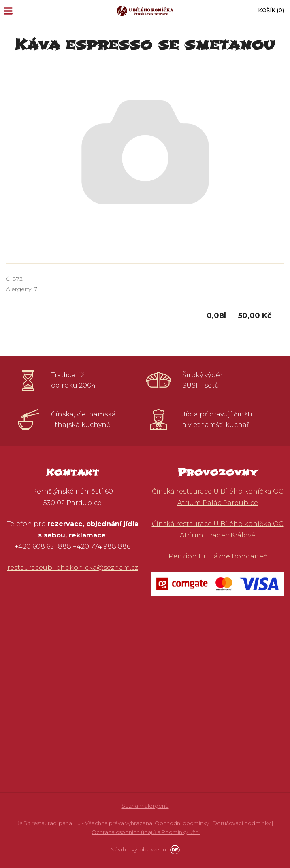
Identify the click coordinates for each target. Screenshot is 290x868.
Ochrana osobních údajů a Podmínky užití (146, 832)
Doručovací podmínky (242, 823)
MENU (8, 11)
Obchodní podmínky (182, 823)
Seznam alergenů (145, 806)
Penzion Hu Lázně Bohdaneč (218, 556)
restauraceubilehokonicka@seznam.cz (73, 568)
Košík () (271, 10)
